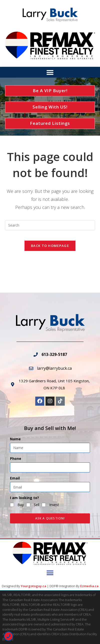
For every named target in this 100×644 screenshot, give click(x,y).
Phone (16, 459)
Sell (36, 505)
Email (15, 478)
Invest (54, 505)
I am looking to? (24, 498)
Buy (21, 505)
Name (15, 439)
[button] (50, 72)
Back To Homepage (50, 246)
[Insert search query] (50, 225)
